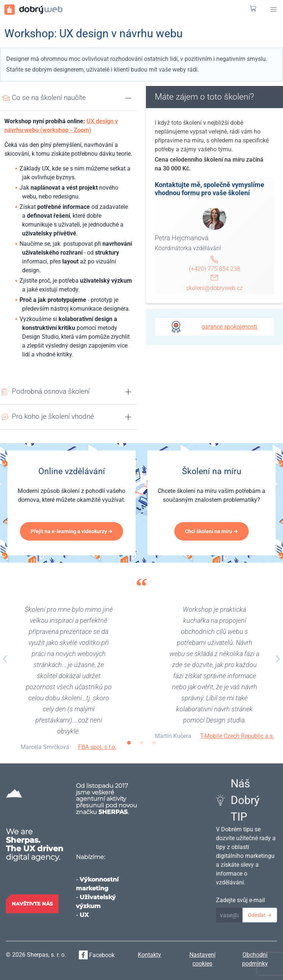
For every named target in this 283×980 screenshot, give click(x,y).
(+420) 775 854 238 (215, 269)
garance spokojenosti (229, 327)
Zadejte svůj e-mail (240, 900)
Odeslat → (260, 915)
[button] (273, 10)
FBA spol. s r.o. (97, 747)
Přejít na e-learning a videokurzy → (72, 531)
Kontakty (149, 955)
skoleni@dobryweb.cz (214, 288)
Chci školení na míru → (212, 531)
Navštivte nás (32, 904)
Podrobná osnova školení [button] (51, 391)
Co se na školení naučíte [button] (49, 98)
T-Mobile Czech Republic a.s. (237, 736)
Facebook (97, 955)
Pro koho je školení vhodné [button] (53, 416)
